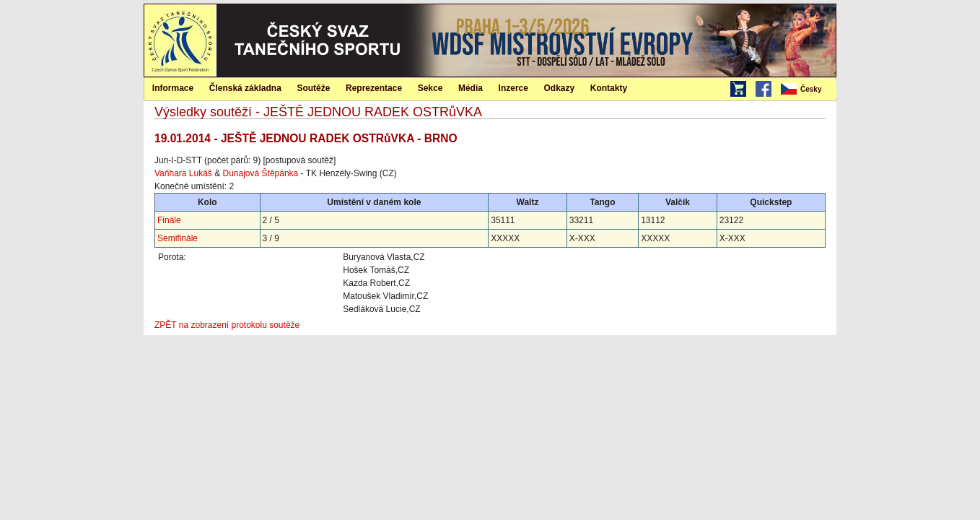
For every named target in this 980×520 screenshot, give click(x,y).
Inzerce (513, 88)
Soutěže (313, 88)
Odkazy (560, 88)
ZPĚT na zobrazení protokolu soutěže (227, 325)
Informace (173, 88)
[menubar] (808, 90)
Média (471, 88)
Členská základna (245, 88)
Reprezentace (374, 88)
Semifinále (178, 238)
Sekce (430, 88)
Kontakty (609, 88)
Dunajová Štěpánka (261, 173)
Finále (169, 220)
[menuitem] (808, 90)
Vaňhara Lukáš (183, 173)
